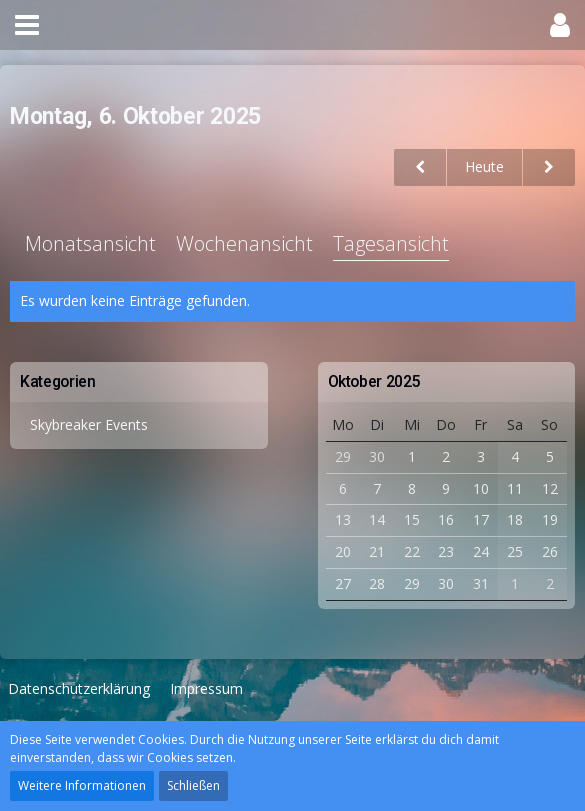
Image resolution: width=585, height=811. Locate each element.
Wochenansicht (244, 243)
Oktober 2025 (374, 381)
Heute (484, 166)
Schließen (193, 785)
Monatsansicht (90, 243)
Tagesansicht (391, 243)
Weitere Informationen (82, 785)
